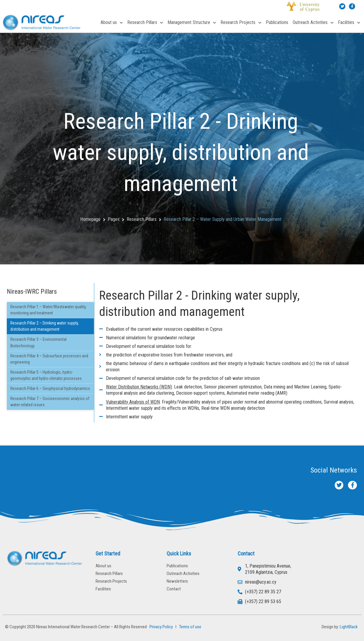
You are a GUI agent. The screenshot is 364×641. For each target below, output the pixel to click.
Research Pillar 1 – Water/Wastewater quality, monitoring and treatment (48, 310)
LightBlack (349, 627)
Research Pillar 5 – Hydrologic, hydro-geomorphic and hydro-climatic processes (46, 375)
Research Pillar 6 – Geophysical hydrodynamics (50, 388)
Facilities (349, 23)
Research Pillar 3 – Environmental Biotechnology (38, 342)
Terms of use (190, 627)
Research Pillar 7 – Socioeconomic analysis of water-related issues (50, 402)
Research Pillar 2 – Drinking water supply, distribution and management (45, 326)
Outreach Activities (313, 23)
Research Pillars (145, 23)
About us (112, 23)
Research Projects (241, 23)
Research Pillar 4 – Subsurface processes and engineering (49, 359)
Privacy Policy (160, 627)
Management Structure (192, 23)
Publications (277, 22)
